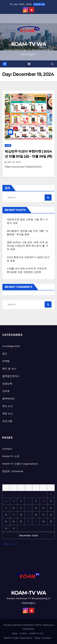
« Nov (5, 544)
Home (15, 633)
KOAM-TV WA (29, 44)
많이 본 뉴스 (9, 369)
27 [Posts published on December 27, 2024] (36, 522)
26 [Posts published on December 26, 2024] (28, 522)
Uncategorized (11, 346)
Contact (7, 449)
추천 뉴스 (8, 414)
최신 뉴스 (8, 406)
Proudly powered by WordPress (19, 625)
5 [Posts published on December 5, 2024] (28, 501)
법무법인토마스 (11, 376)
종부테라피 (8, 399)
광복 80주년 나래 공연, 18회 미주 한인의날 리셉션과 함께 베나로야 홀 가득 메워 (27, 246)
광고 (5, 354)
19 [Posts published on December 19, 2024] (28, 515)
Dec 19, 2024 (14, 162)
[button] (52, 64)
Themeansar (28, 629)
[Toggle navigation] (29, 64)
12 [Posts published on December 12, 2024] (28, 508)
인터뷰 (6, 391)
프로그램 (7, 421)
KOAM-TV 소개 (11, 456)
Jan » (14, 544)
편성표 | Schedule (13, 471)
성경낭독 (7, 384)
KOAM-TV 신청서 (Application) (20, 464)
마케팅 (8, 145)
